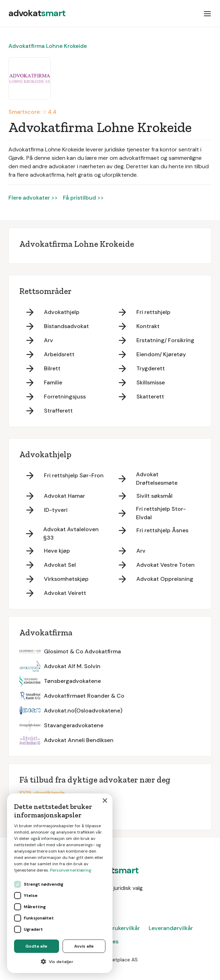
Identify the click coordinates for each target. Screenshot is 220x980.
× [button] (105, 801)
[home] (37, 13)
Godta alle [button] (36, 946)
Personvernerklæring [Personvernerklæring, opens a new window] (71, 870)
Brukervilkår (124, 928)
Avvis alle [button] (84, 946)
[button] (207, 13)
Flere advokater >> (33, 198)
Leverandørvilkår (171, 928)
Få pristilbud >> (83, 198)
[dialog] (60, 883)
